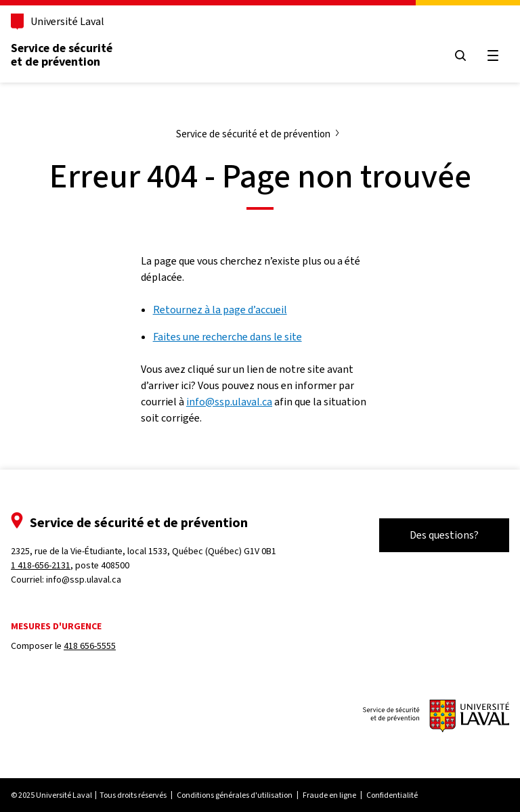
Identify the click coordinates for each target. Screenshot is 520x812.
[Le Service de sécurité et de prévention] (436, 717)
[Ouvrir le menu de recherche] (460, 55)
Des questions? (444, 535)
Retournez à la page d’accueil (220, 310)
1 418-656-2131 (41, 565)
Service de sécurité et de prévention (62, 55)
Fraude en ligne (329, 795)
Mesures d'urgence (56, 626)
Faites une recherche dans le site (227, 337)
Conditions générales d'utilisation (235, 795)
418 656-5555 (90, 646)
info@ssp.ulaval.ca (229, 402)
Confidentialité (392, 795)
